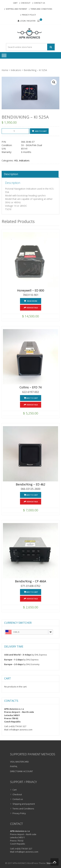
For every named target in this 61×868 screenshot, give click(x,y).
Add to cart (41, 131)
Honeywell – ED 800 (31, 291)
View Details (32, 308)
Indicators (16, 70)
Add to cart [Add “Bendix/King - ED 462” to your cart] (32, 495)
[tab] (30, 174)
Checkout (26, 3)
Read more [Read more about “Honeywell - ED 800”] (32, 301)
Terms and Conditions (41, 9)
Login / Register (28, 21)
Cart (15, 3)
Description (11, 174)
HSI (16, 160)
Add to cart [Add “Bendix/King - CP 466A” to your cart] (32, 592)
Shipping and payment (16, 9)
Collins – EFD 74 (30, 387)
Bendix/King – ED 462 (30, 484)
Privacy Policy (29, 15)
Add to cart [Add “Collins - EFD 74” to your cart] (32, 398)
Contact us (39, 3)
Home (5, 70)
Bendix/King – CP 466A (30, 581)
